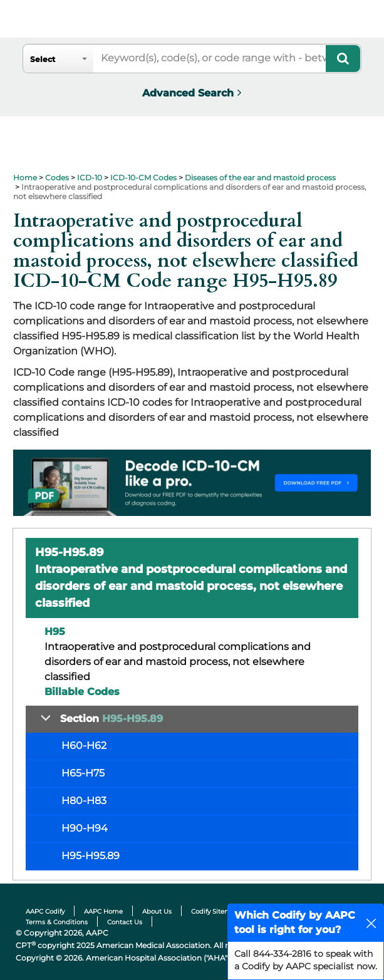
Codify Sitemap (215, 911)
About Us (157, 911)
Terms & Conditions (57, 922)
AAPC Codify (45, 911)
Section (112, 719)
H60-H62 (84, 745)
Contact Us (125, 922)
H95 (55, 632)
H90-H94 (85, 828)
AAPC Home (103, 911)
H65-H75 (83, 773)
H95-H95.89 (91, 856)
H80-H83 (84, 801)
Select (43, 59)
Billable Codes (82, 692)
